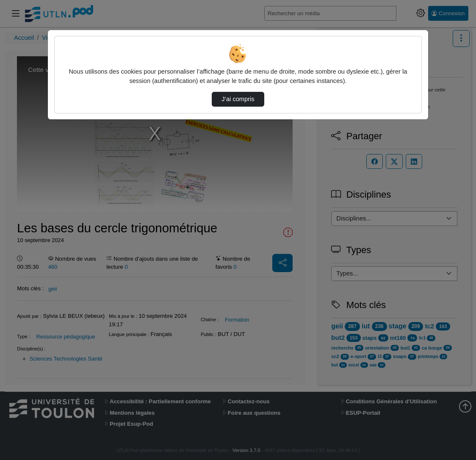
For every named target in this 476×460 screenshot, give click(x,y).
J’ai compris (238, 99)
